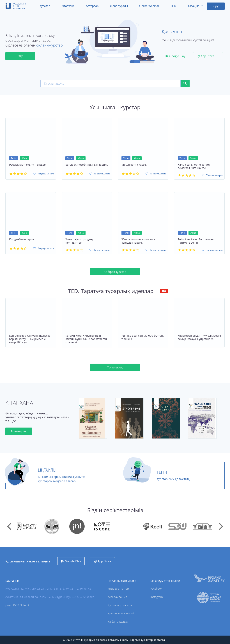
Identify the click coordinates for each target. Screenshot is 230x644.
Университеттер (118, 588)
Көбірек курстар (115, 274)
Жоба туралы (119, 6)
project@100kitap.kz (18, 605)
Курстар (45, 6)
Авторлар (92, 6)
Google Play (177, 56)
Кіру (216, 6)
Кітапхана (68, 6)
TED (173, 6)
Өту (20, 56)
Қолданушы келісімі (121, 613)
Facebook (156, 588)
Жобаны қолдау (118, 622)
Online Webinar (149, 6)
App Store (207, 56)
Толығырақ (115, 370)
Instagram (157, 597)
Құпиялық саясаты (120, 605)
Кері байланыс (117, 597)
